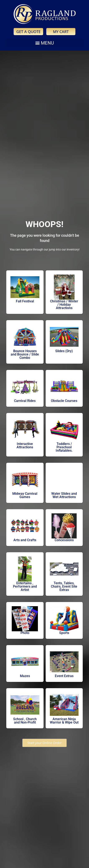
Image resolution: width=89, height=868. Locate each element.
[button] (44, 43)
